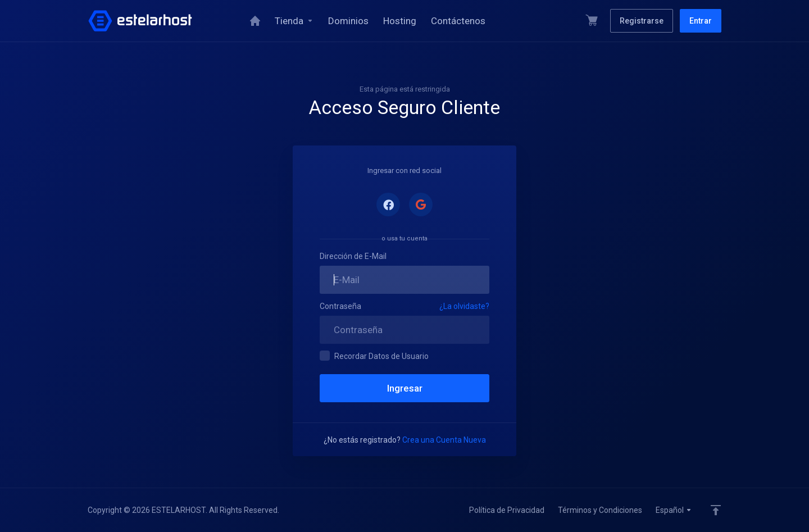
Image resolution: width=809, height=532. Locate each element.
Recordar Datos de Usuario (374, 356)
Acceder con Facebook (388, 204)
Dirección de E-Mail (353, 256)
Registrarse (642, 21)
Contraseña (340, 306)
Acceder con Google (421, 204)
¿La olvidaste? (464, 306)
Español (674, 510)
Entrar (701, 21)
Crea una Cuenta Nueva (444, 440)
